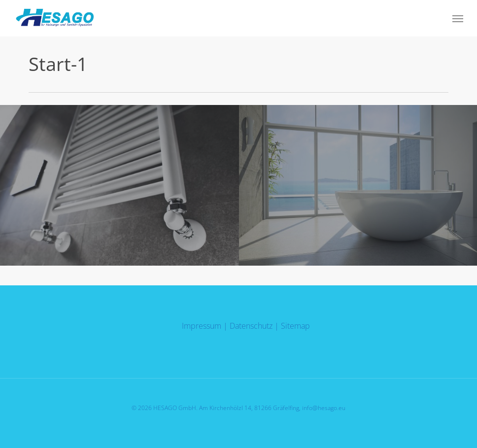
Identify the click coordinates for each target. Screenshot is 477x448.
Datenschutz (251, 326)
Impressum (202, 326)
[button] (458, 18)
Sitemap (295, 326)
